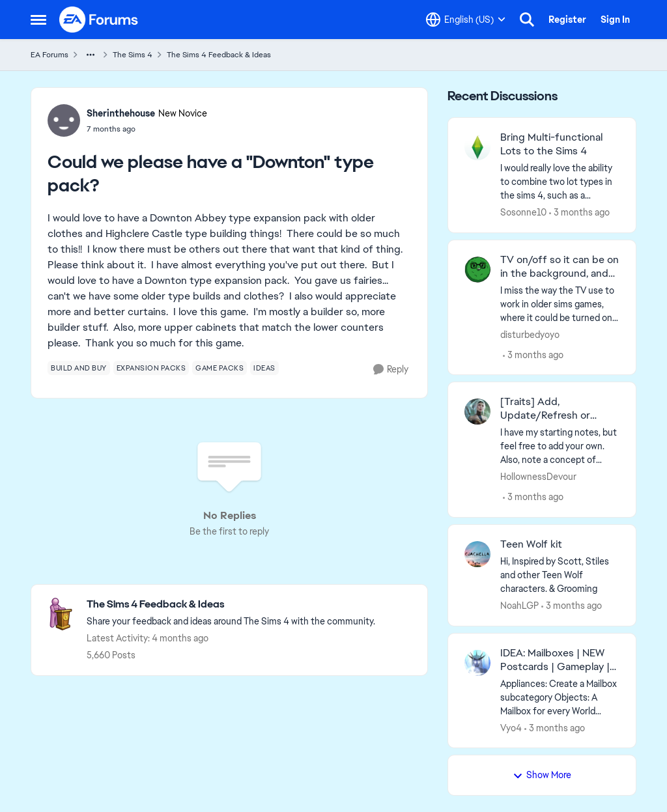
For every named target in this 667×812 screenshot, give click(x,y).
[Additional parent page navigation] (91, 55)
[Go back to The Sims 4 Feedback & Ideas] (231, 605)
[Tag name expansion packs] (151, 368)
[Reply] (391, 370)
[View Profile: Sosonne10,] (477, 147)
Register (567, 20)
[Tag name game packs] (220, 368)
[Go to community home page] (99, 20)
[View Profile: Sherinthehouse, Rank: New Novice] (64, 120)
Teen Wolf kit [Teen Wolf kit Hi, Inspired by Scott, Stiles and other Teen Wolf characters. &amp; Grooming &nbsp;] (531, 544)
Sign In (615, 20)
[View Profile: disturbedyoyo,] (477, 270)
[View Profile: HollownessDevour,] (477, 412)
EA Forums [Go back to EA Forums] (50, 55)
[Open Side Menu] (38, 20)
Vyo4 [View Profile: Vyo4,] (511, 727)
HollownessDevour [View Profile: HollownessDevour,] (538, 477)
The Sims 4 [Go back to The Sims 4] (133, 55)
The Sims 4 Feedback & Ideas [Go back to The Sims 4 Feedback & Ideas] (219, 55)
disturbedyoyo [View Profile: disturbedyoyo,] (530, 334)
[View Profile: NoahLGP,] (477, 554)
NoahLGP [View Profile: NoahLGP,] (519, 606)
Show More (542, 775)
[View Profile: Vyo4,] (477, 663)
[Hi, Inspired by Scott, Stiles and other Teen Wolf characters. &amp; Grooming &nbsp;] (560, 575)
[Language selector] (466, 20)
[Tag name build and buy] (79, 368)
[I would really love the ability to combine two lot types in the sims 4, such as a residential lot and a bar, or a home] (560, 182)
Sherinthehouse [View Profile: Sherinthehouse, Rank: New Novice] (121, 113)
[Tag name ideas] (264, 368)
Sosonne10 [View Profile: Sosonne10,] (523, 212)
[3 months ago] (579, 213)
